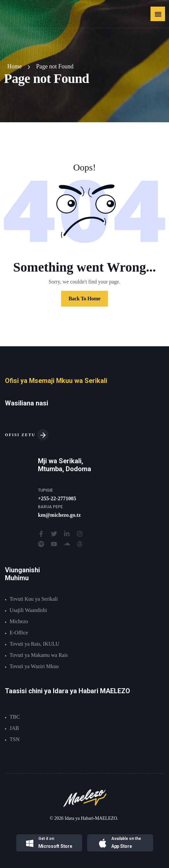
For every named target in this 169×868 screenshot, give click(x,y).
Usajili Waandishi (28, 610)
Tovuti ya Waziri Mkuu (34, 666)
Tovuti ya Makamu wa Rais (39, 655)
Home (15, 66)
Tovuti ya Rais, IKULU (34, 644)
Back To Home (85, 299)
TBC (15, 717)
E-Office (19, 633)
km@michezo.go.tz (59, 515)
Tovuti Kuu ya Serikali (34, 599)
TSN (15, 739)
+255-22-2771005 (57, 498)
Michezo (19, 621)
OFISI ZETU (27, 435)
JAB (14, 728)
